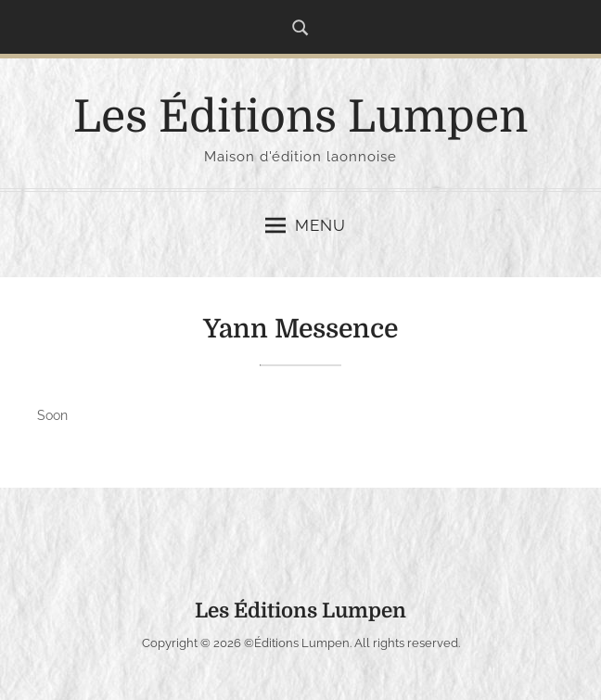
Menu (306, 225)
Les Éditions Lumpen (300, 117)
